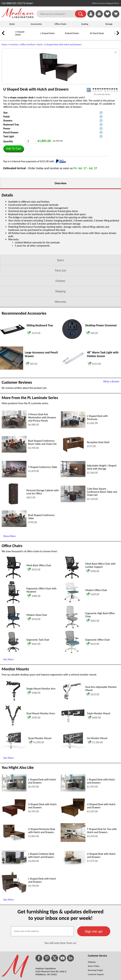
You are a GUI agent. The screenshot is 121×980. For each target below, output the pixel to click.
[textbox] (42, 973)
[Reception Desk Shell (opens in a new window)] (73, 494)
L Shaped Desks (47, 33)
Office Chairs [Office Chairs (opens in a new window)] (12, 588)
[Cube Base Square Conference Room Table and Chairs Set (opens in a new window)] (73, 543)
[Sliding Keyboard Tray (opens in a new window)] (12, 375)
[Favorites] (107, 17)
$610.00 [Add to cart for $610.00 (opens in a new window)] (92, 686)
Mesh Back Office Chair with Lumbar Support (100, 607)
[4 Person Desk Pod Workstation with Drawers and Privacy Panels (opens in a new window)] (14, 470)
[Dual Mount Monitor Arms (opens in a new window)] (13, 768)
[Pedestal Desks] (60, 36)
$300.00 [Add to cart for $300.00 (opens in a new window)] (92, 613)
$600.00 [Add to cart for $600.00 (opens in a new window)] (94, 760)
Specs (61, 302)
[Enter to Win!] (99, 17)
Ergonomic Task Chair (38, 682)
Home (4, 45)
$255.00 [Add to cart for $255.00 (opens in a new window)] (92, 736)
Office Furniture (28, 45)
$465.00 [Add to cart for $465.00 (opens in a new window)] (33, 686)
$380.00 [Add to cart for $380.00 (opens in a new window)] (33, 638)
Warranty (60, 344)
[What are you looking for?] (58, 14)
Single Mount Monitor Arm (41, 731)
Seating (85, 24)
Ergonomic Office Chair (98, 682)
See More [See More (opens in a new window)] (8, 701)
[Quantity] (31, 183)
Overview (61, 225)
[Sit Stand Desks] (85, 36)
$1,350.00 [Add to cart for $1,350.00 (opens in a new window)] (95, 785)
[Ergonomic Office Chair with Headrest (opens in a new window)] (13, 645)
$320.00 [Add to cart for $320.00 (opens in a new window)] (92, 636)
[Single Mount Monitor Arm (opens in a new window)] (13, 744)
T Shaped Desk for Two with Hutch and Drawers (102, 873)
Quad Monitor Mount (40, 780)
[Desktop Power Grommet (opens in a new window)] (72, 382)
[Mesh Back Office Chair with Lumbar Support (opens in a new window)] (72, 620)
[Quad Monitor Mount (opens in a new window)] (14, 790)
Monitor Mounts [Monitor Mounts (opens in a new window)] (15, 711)
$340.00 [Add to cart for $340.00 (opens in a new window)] (33, 760)
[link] (116, 14)
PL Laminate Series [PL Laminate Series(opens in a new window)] (102, 136)
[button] (81, 14)
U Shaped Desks (20, 33)
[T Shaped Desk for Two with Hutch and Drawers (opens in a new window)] (73, 883)
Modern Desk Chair (37, 657)
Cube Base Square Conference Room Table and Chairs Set (102, 534)
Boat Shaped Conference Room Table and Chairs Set (42, 484)
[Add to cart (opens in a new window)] (33, 375)
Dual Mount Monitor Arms (41, 756)
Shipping (61, 333)
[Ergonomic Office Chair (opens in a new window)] (72, 695)
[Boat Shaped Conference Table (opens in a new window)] (14, 568)
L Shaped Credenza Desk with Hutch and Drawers (41, 898)
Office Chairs (61, 24)
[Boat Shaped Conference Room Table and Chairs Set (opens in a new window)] (14, 494)
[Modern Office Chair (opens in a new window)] (72, 645)
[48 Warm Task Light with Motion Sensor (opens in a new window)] (73, 407)
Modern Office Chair (96, 632)
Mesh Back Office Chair (39, 607)
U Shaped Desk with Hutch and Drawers (63, 45)
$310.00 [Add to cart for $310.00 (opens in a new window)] (33, 661)
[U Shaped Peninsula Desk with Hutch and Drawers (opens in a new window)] (14, 882)
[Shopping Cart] (116, 14)
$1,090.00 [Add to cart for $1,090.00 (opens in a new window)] (36, 785)
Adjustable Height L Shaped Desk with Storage (102, 509)
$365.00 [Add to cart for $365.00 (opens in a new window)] (92, 663)
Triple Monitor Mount (99, 756)
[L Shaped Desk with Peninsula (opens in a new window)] (73, 469)
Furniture (14, 45)
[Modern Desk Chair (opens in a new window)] (13, 670)
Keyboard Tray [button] (11, 167)
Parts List (61, 313)
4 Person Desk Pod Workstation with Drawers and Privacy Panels (42, 460)
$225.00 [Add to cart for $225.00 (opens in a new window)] (33, 612)
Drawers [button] (8, 163)
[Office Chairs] (110, 36)
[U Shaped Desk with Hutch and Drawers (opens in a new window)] (14, 858)
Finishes (60, 323)
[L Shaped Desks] (36, 36)
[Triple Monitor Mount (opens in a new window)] (73, 764)
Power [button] (7, 171)
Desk (40, 45)
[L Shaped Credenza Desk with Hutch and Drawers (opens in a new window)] (14, 906)
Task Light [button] (9, 179)
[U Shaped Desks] (11, 36)
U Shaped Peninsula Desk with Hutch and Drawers (42, 873)
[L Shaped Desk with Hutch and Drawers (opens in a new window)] (14, 833)
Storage (109, 24)
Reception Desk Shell (98, 484)
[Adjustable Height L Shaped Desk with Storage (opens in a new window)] (73, 518)
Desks (12, 24)
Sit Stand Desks (97, 33)
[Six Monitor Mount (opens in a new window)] (73, 790)
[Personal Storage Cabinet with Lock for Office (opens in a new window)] (13, 547)
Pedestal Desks (72, 33)
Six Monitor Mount (97, 780)
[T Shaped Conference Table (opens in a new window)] (14, 519)
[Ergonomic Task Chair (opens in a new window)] (13, 695)
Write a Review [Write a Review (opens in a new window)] (111, 424)
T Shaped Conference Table (43, 509)
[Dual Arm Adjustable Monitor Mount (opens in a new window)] (72, 744)
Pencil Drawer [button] (11, 175)
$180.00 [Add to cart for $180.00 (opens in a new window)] (33, 735)
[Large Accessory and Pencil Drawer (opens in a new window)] (12, 411)
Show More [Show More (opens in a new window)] (10, 578)
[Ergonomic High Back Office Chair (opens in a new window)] (72, 670)
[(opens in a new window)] (102, 132)
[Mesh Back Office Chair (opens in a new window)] (13, 620)
